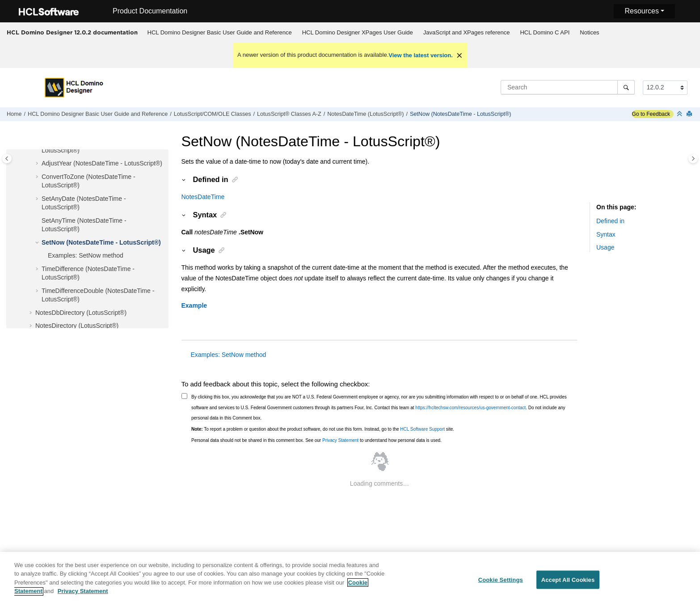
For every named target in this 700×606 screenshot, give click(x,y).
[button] (38, 164)
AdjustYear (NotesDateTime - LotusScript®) (102, 163)
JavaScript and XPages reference (467, 32)
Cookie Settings (501, 584)
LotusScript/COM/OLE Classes (213, 114)
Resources (641, 11)
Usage (605, 247)
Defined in (610, 221)
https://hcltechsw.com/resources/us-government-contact (470, 408)
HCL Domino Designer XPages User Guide (358, 32)
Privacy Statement (340, 440)
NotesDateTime (203, 197)
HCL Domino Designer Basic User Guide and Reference (220, 32)
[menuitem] (219, 33)
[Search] (626, 87)
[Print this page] (690, 114)
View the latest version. (421, 55)
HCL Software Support (422, 429)
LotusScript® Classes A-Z (289, 114)
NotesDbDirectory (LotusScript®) (81, 313)
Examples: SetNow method (86, 255)
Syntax (606, 234)
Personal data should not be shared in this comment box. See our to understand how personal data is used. (316, 440)
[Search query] (568, 87)
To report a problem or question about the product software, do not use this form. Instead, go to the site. (323, 429)
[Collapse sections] (680, 114)
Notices (589, 32)
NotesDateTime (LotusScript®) (365, 114)
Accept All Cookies (568, 584)
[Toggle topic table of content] (693, 159)
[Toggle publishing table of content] (7, 159)
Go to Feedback (651, 114)
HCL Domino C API (545, 32)
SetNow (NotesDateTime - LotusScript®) (460, 114)
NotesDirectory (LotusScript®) (77, 326)
